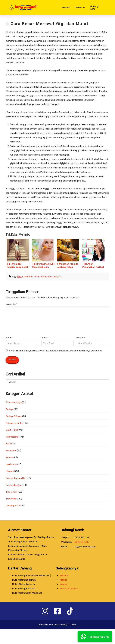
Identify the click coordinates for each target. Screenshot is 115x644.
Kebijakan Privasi (69, 588)
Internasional (12, 437)
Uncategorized (13, 505)
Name (9, 337)
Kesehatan (28, 276)
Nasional (10, 471)
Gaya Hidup (12, 430)
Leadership (11, 464)
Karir (8, 443)
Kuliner (9, 457)
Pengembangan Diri (16, 478)
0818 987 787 (82, 542)
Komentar (11, 304)
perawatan (46, 276)
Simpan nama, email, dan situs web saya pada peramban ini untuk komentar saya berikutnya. (56, 350)
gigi (19, 276)
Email (45, 337)
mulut (37, 276)
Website (80, 337)
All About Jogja (14, 402)
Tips (55, 276)
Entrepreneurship (15, 423)
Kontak (63, 584)
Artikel (63, 580)
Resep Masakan (14, 485)
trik (60, 276)
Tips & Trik (11, 492)
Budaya (10, 409)
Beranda (64, 575)
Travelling (11, 498)
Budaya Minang (14, 416)
